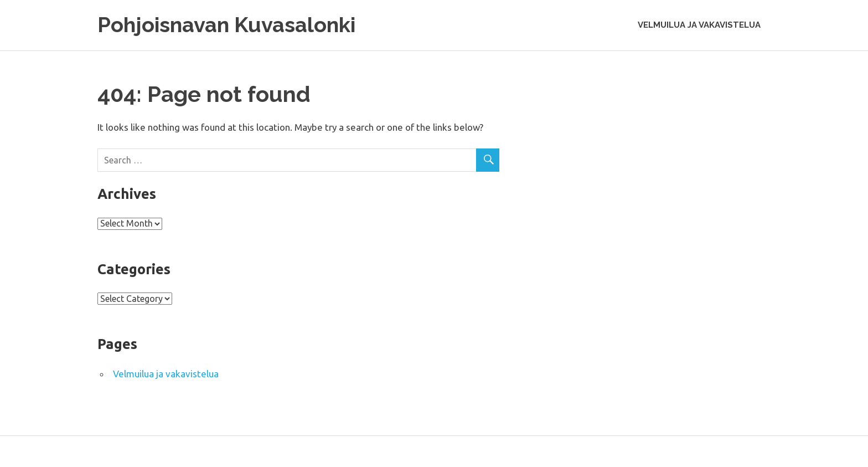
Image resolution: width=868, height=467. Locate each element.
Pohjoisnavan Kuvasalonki (226, 25)
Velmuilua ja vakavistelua (699, 25)
